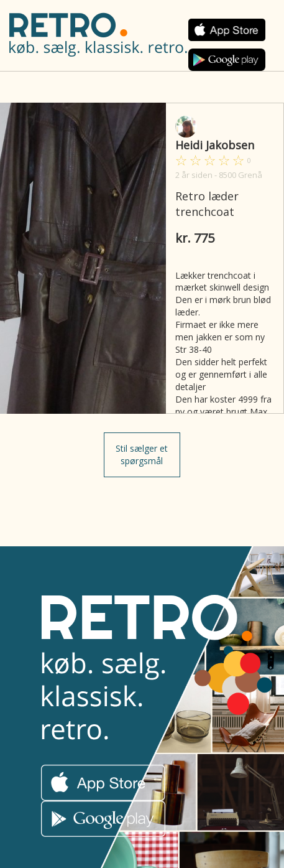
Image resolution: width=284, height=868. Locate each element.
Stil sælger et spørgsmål (142, 455)
